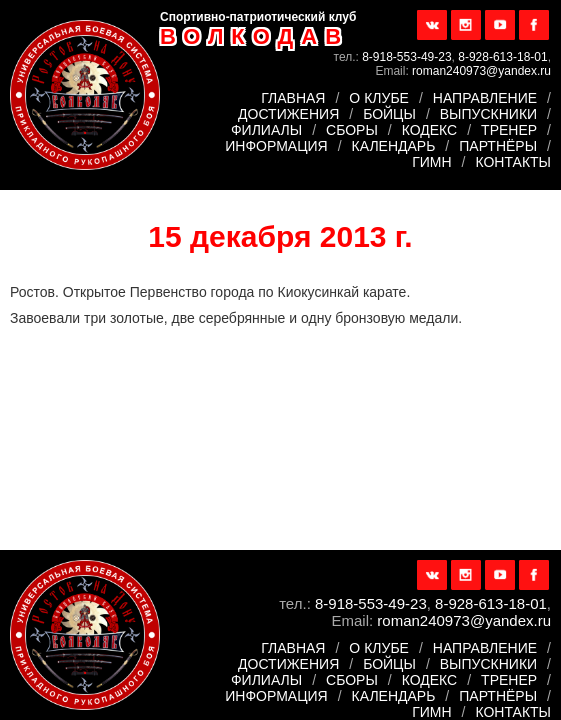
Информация (276, 146)
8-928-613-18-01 (502, 57)
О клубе (379, 98)
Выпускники (488, 114)
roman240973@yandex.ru (481, 71)
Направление (485, 98)
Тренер (509, 130)
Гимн (431, 162)
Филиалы (266, 130)
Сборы (352, 130)
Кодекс (430, 130)
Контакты (513, 162)
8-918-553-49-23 (406, 57)
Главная (293, 98)
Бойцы (389, 114)
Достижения (288, 114)
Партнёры (498, 146)
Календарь (394, 146)
